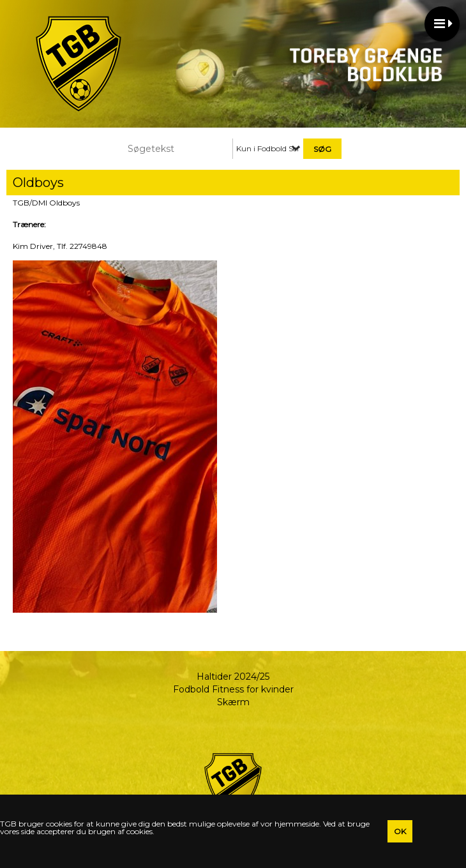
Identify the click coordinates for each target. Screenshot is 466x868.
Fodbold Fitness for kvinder (233, 689)
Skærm (233, 702)
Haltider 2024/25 (233, 677)
